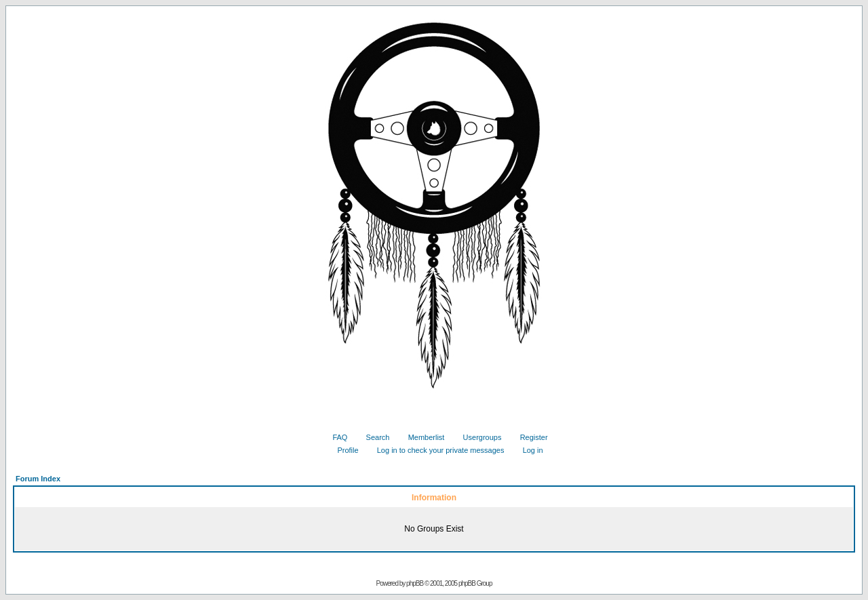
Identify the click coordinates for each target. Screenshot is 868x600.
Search (373, 437)
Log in (528, 450)
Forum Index (38, 479)
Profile (342, 450)
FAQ (335, 437)
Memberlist (421, 437)
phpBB (415, 583)
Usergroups (477, 437)
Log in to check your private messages (436, 450)
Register (529, 437)
